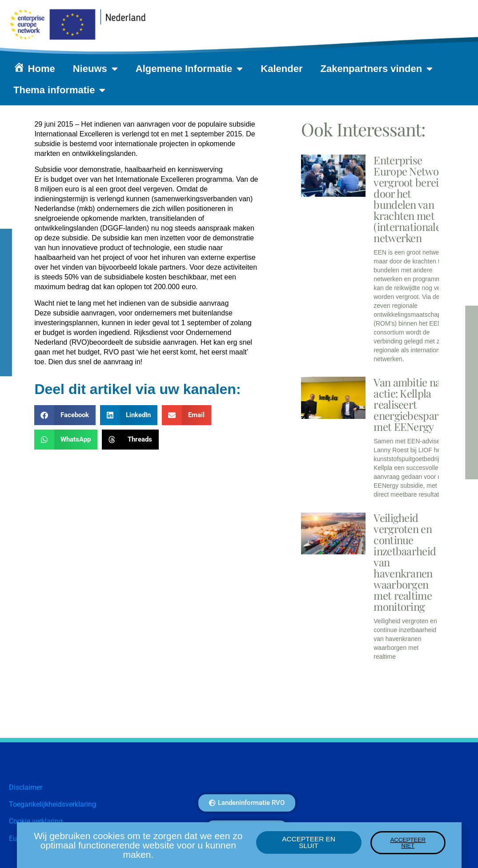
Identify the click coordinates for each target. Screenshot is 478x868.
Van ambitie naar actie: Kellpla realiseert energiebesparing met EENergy (413, 404)
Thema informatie (59, 90)
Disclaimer (26, 787)
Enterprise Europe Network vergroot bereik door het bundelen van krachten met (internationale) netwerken (411, 199)
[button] (65, 415)
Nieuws (95, 69)
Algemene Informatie (189, 69)
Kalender (281, 69)
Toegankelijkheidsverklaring (52, 804)
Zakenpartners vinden (377, 69)
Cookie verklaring (36, 821)
